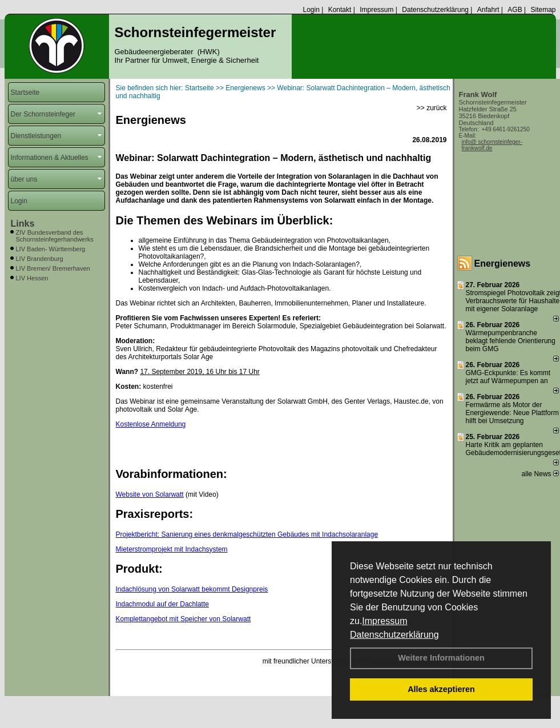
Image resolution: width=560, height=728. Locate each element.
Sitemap (543, 10)
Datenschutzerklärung (394, 635)
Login (311, 10)
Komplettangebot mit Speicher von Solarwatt (184, 619)
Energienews (503, 264)
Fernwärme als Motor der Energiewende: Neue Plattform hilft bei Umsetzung (512, 413)
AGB (515, 10)
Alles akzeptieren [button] (441, 689)
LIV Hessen (32, 278)
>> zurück (432, 108)
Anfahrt (488, 10)
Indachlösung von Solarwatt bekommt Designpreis (192, 589)
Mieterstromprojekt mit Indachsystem (172, 549)
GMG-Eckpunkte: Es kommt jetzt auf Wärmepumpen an (508, 377)
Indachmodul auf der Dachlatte (162, 604)
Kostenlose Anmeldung (151, 424)
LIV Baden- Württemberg (51, 249)
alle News (540, 474)
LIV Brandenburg (40, 259)
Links (23, 224)
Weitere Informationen (441, 658)
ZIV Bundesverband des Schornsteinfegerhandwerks (55, 236)
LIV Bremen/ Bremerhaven (53, 268)
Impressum (384, 621)
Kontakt (340, 10)
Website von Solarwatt (150, 494)
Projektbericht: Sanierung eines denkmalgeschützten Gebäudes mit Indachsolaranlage (247, 534)
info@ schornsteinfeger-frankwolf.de (492, 145)
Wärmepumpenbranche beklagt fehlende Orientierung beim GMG (511, 341)
